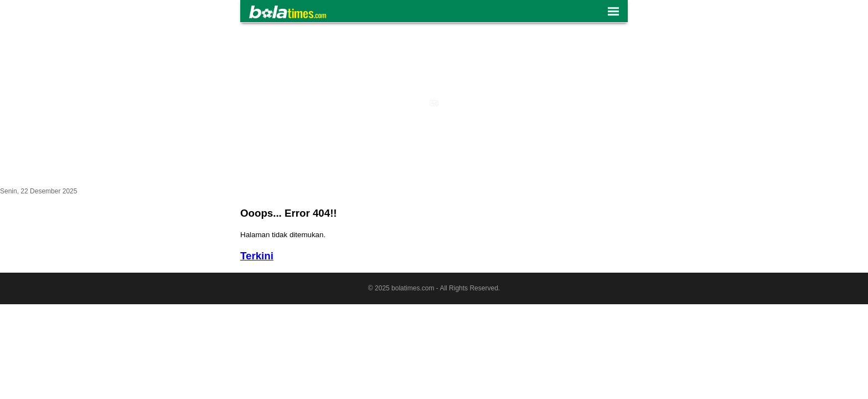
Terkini (257, 256)
